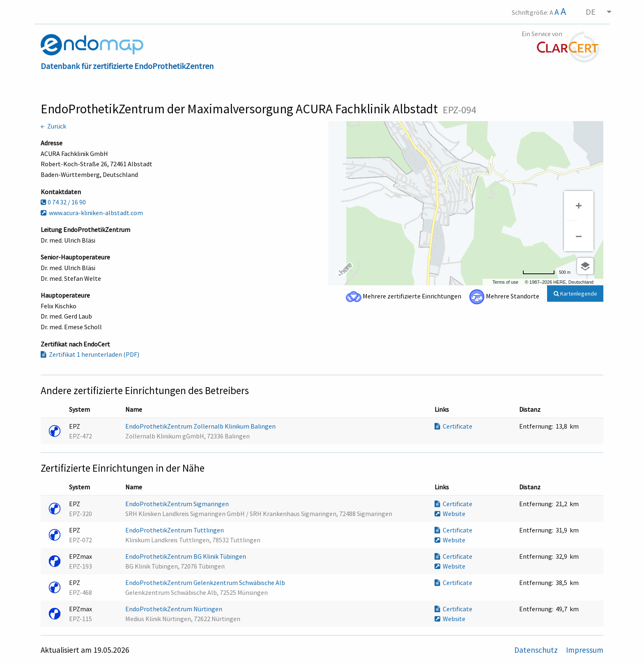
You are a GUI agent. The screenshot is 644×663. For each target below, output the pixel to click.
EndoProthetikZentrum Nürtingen (174, 609)
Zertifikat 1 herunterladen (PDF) (90, 354)
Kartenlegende (575, 294)
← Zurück (53, 126)
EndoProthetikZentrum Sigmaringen (178, 504)
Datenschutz (537, 650)
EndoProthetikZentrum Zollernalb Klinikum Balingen (201, 426)
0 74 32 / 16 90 (63, 202)
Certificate (453, 426)
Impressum (585, 650)
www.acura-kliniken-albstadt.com (92, 213)
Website (450, 514)
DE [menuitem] (591, 12)
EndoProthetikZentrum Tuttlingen (175, 530)
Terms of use (505, 282)
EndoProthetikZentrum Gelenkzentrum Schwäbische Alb (206, 583)
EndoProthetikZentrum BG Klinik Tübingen (186, 556)
